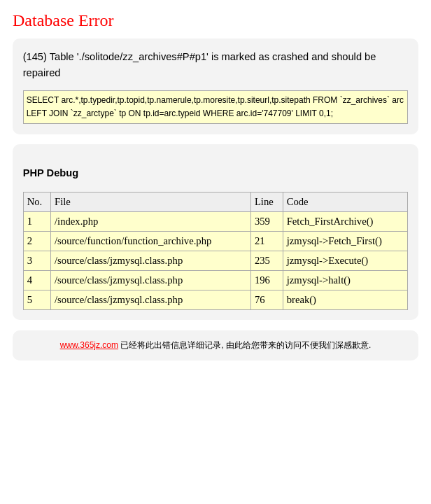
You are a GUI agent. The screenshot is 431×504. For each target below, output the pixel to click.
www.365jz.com (89, 345)
